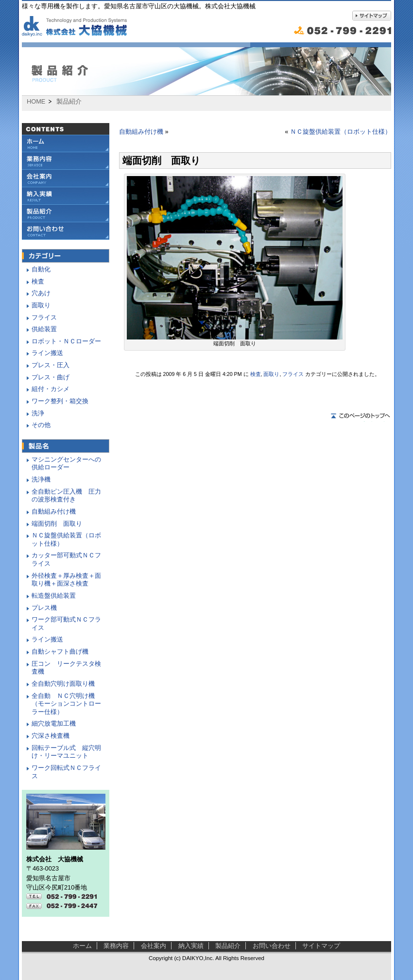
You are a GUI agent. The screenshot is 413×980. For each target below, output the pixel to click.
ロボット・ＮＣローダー (66, 341)
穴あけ (41, 293)
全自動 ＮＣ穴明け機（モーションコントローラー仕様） (66, 704)
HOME (36, 102)
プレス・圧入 (51, 365)
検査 (256, 374)
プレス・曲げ (51, 377)
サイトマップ (321, 946)
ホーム (82, 946)
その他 (41, 425)
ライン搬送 (47, 353)
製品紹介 (66, 214)
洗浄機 (41, 479)
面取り (271, 374)
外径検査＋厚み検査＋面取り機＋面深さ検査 (66, 580)
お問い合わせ (66, 231)
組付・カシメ (51, 389)
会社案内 (66, 178)
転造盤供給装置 (54, 596)
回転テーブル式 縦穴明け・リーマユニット (66, 752)
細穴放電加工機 (54, 723)
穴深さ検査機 (51, 736)
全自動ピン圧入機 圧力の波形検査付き (66, 496)
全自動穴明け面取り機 (63, 684)
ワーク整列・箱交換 (60, 401)
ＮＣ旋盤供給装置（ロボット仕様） (341, 132)
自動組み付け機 (141, 132)
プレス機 (44, 608)
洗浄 (38, 413)
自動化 (41, 269)
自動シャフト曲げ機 (60, 651)
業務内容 (66, 161)
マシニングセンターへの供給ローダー (66, 463)
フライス (293, 374)
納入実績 (66, 196)
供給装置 (44, 329)
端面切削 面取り (57, 524)
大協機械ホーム (66, 143)
